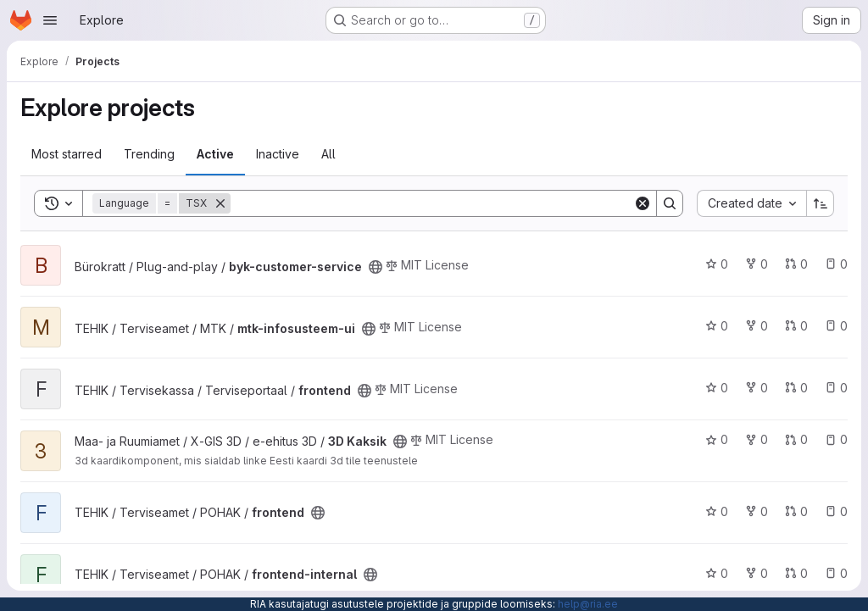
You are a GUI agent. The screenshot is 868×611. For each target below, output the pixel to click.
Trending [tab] (149, 154)
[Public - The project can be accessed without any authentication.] (376, 267)
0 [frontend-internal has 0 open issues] (836, 573)
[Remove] (220, 203)
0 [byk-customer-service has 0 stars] (717, 264)
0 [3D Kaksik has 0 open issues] (836, 439)
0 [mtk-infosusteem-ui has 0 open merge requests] (796, 326)
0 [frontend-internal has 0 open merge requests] (796, 573)
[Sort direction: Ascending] (821, 203)
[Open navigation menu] (50, 20)
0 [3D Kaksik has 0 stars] (717, 439)
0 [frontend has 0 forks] (757, 388)
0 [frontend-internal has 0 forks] (757, 573)
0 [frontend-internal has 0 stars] (717, 573)
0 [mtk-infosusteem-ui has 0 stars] (717, 326)
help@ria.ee (588, 604)
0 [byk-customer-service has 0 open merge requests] (796, 264)
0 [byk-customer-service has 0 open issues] (836, 264)
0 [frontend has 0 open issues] (836, 388)
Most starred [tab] (67, 154)
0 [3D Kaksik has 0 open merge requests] (796, 439)
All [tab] (328, 154)
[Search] (432, 203)
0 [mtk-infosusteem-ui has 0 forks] (757, 326)
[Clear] (643, 203)
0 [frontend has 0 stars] (717, 388)
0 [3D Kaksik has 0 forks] (757, 439)
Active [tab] (215, 154)
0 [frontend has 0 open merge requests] (796, 388)
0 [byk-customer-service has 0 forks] (757, 264)
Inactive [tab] (278, 154)
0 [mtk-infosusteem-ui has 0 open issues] (836, 326)
